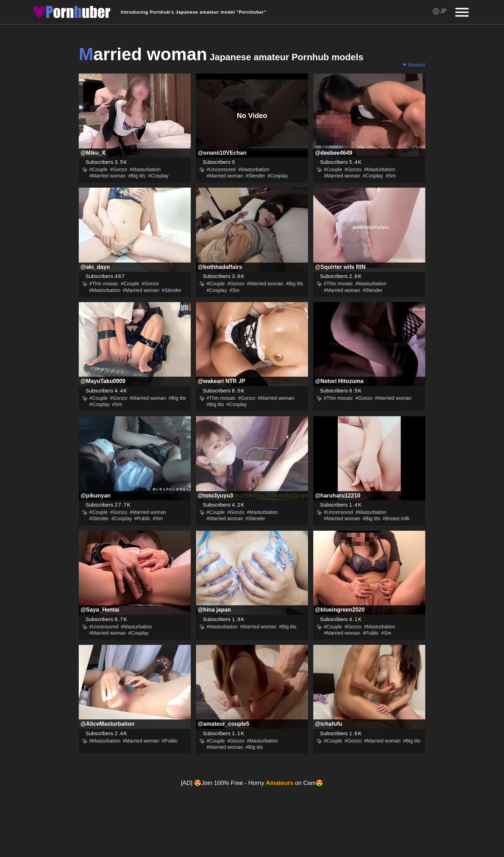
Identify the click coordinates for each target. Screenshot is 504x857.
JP (443, 11)
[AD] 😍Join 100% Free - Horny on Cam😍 (252, 783)
